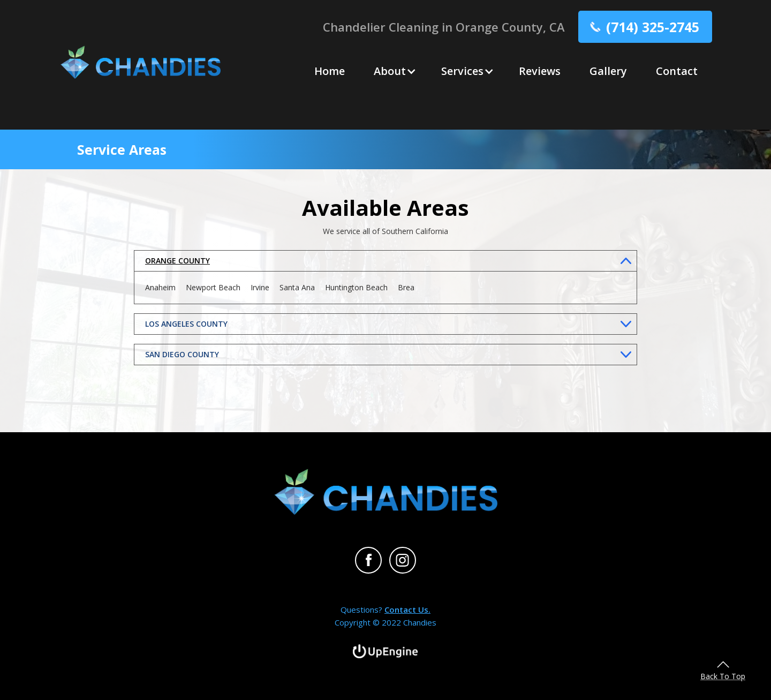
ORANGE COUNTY (177, 261)
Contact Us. (407, 609)
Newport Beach (213, 287)
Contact (677, 71)
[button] (393, 71)
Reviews (540, 71)
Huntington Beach (356, 287)
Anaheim (160, 287)
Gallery (608, 71)
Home (330, 71)
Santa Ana (297, 287)
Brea (406, 287)
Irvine (260, 287)
